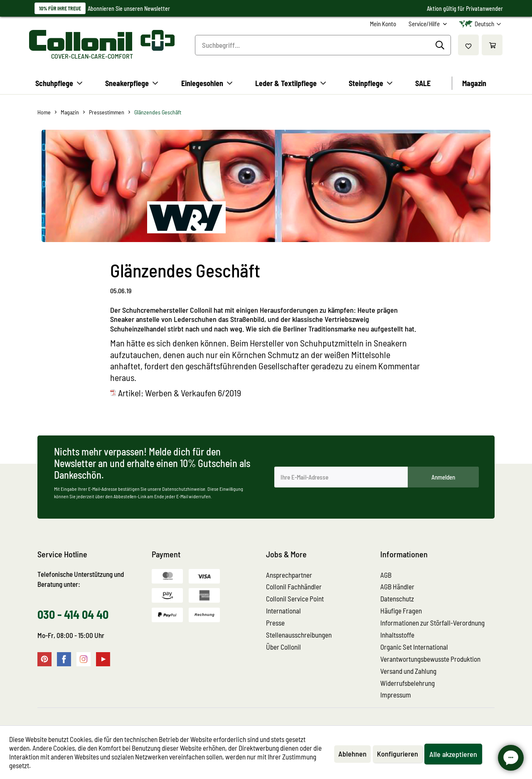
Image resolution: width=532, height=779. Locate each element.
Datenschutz (397, 598)
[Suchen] (441, 45)
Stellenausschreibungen (299, 635)
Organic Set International (414, 647)
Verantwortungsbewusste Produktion (430, 659)
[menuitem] (383, 24)
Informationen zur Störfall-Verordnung (432, 623)
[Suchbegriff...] (323, 45)
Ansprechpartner (289, 575)
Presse (275, 623)
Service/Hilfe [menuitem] (425, 24)
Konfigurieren (398, 754)
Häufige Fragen (401, 611)
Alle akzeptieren (453, 754)
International (283, 611)
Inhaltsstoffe (397, 635)
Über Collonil (283, 647)
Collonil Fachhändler (294, 586)
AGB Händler (397, 586)
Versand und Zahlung (408, 671)
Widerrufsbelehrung (408, 683)
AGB (386, 575)
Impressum (396, 695)
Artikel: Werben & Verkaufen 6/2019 (180, 393)
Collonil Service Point (295, 598)
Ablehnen (352, 754)
